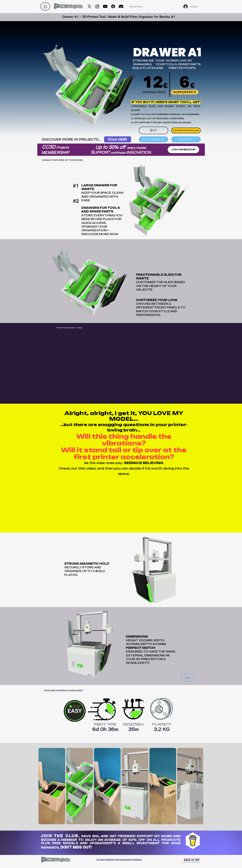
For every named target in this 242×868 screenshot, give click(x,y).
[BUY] (154, 130)
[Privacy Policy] (136, 6)
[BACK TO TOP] (192, 860)
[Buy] (188, 677)
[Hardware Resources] (186, 130)
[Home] (45, 6)
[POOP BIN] (186, 139)
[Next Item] (197, 786)
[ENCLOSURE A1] (154, 139)
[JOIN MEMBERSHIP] (183, 150)
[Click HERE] (118, 139)
